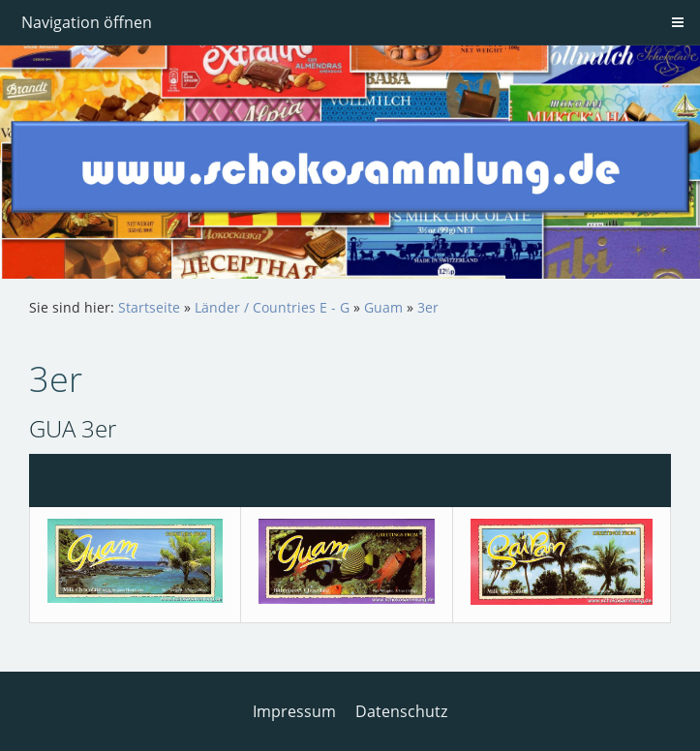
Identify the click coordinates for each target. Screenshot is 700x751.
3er (428, 307)
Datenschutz (401, 711)
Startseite (149, 307)
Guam (383, 307)
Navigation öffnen (87, 22)
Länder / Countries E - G (272, 307)
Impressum (294, 711)
